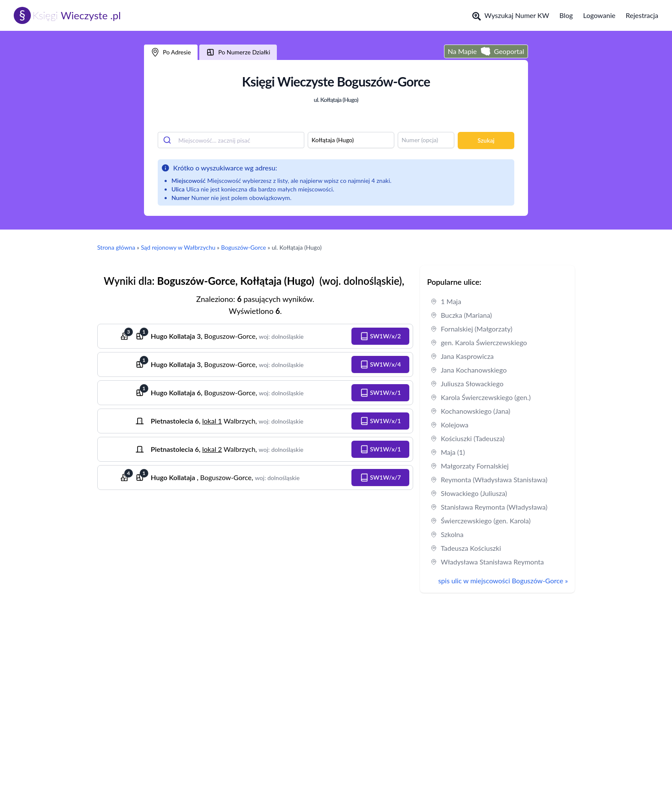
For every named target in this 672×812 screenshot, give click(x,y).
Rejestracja (642, 15)
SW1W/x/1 (381, 393)
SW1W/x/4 (381, 364)
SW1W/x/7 (381, 478)
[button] (381, 336)
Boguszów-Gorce (244, 247)
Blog (566, 15)
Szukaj (486, 140)
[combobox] (231, 140)
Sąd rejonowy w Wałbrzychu (178, 247)
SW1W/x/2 (381, 336)
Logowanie (599, 15)
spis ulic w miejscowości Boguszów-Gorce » (503, 581)
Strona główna (116, 247)
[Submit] (168, 140)
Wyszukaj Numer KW (511, 16)
